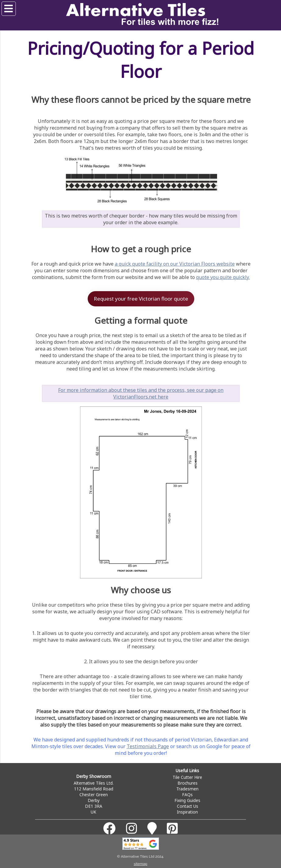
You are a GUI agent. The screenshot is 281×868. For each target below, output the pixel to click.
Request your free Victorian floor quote (141, 299)
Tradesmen (187, 789)
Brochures (188, 783)
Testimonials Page (148, 746)
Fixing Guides (187, 800)
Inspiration (187, 812)
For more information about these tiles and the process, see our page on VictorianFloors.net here (141, 393)
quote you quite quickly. (223, 277)
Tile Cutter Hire (187, 777)
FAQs (187, 795)
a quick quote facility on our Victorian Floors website (175, 264)
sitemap (140, 864)
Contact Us (188, 806)
